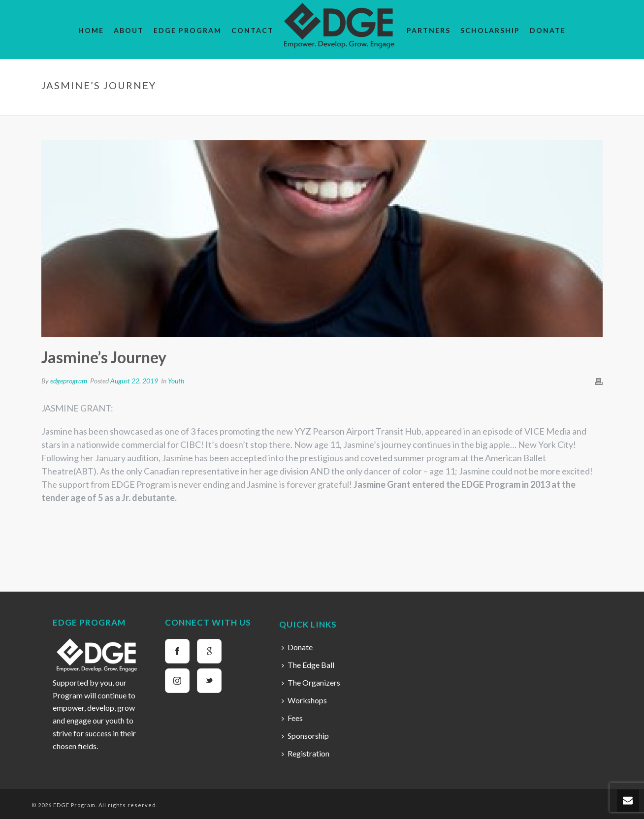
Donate (548, 30)
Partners (429, 30)
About (129, 30)
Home (91, 30)
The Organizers (311, 682)
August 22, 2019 (134, 381)
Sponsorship (305, 736)
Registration (306, 753)
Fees (292, 718)
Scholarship (490, 30)
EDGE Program (188, 30)
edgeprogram (69, 381)
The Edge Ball (308, 665)
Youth (520, 106)
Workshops (304, 700)
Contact (253, 30)
